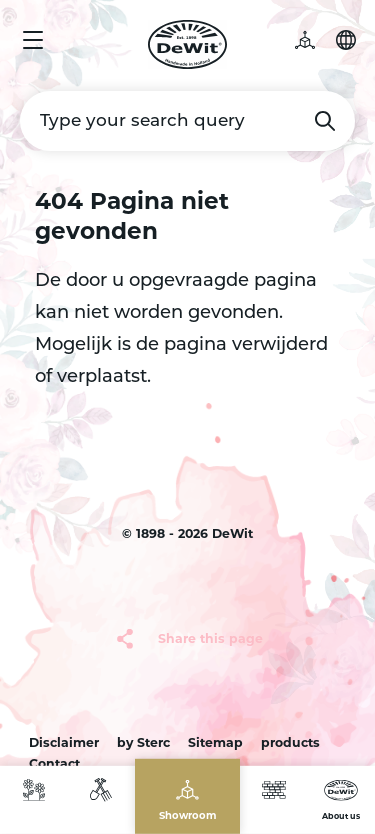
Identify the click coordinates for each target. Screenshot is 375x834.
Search (325, 121)
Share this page (210, 637)
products (290, 741)
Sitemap (215, 741)
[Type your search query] (187, 121)
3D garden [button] (315, 40)
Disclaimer (64, 741)
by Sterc (143, 741)
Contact (54, 763)
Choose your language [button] (346, 40)
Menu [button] (33, 40)
